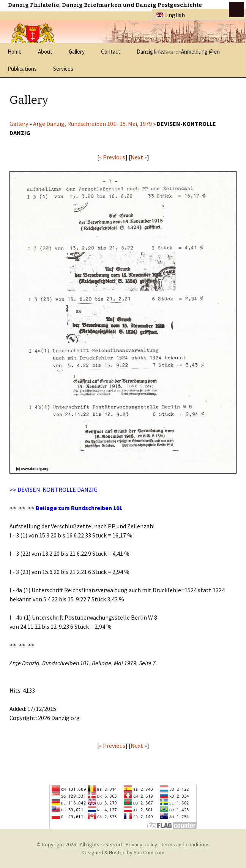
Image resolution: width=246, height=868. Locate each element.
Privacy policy (141, 844)
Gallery (77, 52)
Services (63, 69)
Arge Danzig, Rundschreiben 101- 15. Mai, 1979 (92, 124)
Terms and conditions (185, 844)
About (45, 52)
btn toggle (237, 10)
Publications (22, 69)
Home (15, 52)
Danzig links (151, 52)
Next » (139, 157)
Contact (111, 52)
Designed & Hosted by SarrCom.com (123, 852)
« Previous (112, 157)
